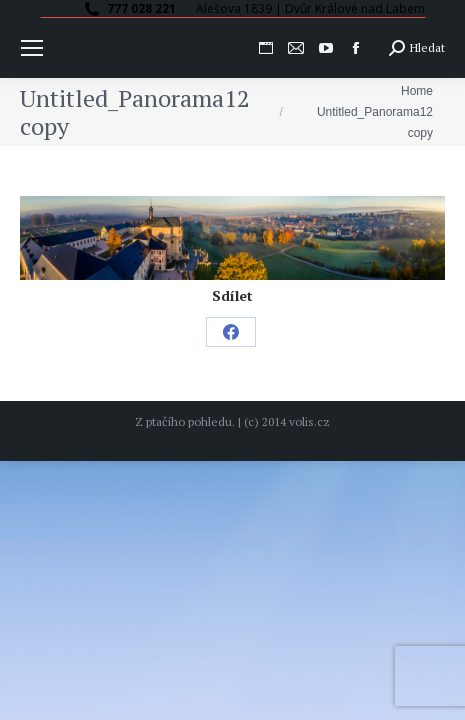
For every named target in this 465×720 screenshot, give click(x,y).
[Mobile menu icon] (32, 48)
